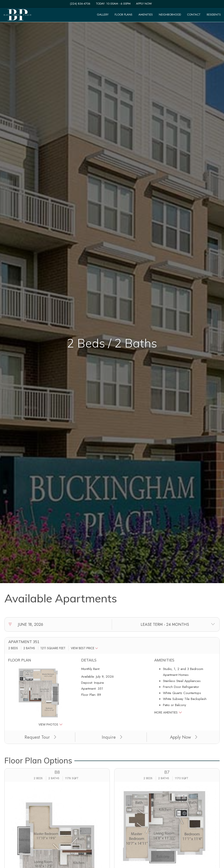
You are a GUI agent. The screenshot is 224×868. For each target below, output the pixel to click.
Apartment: (89, 689)
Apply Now (144, 4)
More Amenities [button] (168, 712)
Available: (88, 677)
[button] (85, 648)
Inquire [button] (112, 737)
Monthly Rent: (91, 669)
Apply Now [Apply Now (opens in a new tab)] (184, 737)
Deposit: (87, 683)
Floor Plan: (89, 695)
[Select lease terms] (165, 624)
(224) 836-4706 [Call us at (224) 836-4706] (80, 4)
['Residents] (214, 15)
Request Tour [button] (40, 737)
